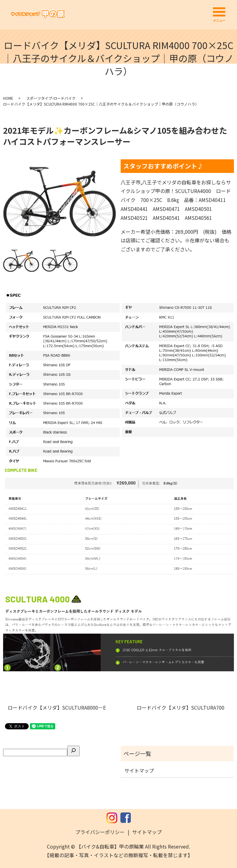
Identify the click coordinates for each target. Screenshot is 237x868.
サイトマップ (139, 770)
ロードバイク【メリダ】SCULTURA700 (183, 707)
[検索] (73, 751)
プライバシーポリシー (100, 832)
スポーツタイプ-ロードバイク (51, 98)
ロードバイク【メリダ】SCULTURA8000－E (59, 707)
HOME (8, 98)
